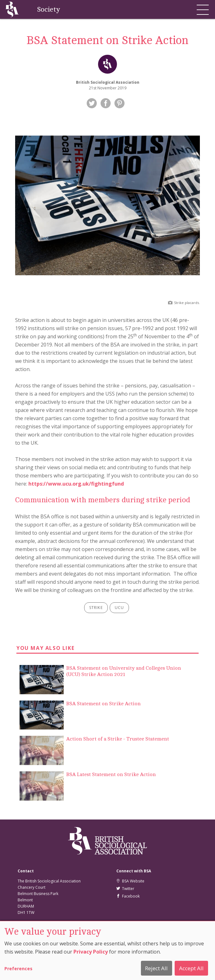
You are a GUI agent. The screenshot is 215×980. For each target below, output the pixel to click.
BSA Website (130, 881)
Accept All (191, 968)
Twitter (125, 889)
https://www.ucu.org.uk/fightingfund (76, 484)
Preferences (18, 969)
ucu (119, 608)
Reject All (156, 968)
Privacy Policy (91, 952)
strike (96, 608)
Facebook (128, 896)
